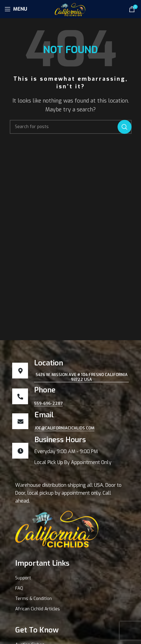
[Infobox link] (70, 451)
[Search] (71, 127)
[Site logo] (70, 9)
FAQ (19, 588)
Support (23, 578)
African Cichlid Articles (38, 609)
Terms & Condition (33, 599)
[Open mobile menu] (16, 9)
